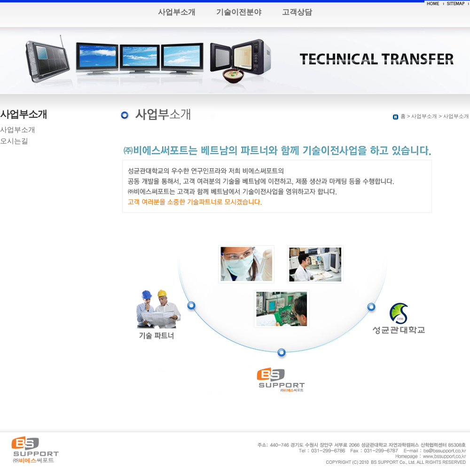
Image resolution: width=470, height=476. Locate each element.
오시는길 (14, 141)
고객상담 (297, 12)
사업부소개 (177, 12)
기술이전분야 (239, 12)
